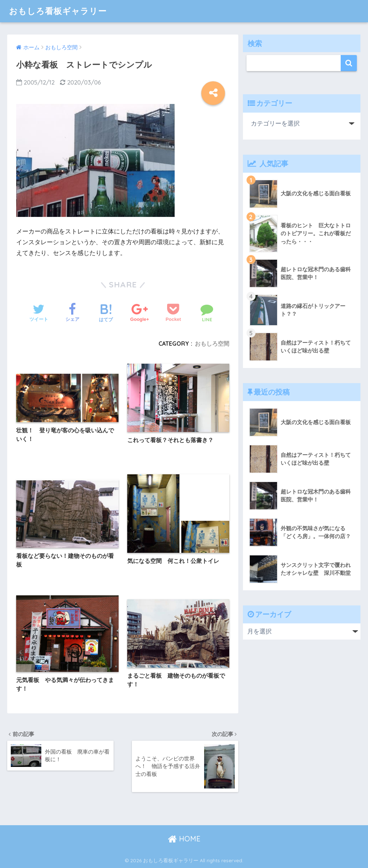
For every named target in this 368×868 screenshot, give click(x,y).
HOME (184, 839)
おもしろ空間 (212, 344)
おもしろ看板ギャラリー (58, 11)
